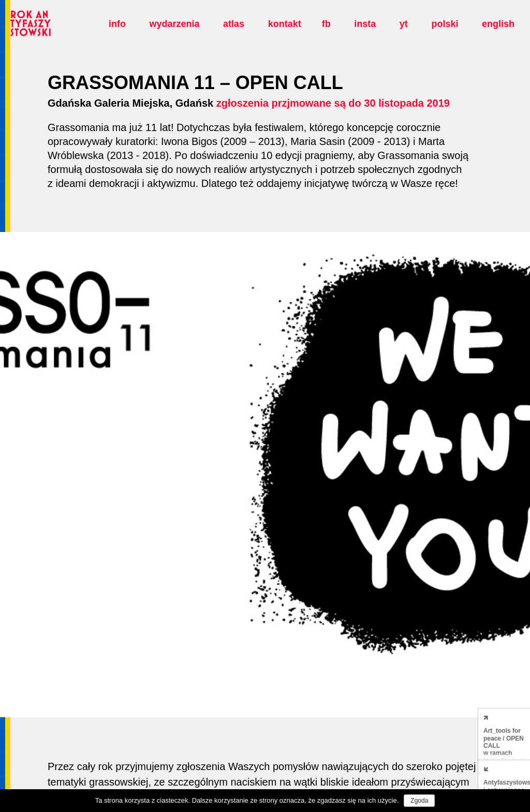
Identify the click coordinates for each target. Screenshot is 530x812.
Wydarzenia (174, 24)
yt (404, 24)
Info (117, 24)
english (498, 24)
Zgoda (419, 801)
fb (326, 24)
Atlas (234, 24)
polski (445, 24)
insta (365, 24)
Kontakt (285, 24)
